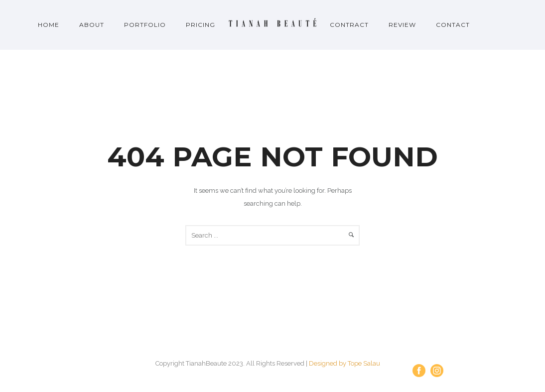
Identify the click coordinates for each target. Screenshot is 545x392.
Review (402, 25)
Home (49, 25)
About (92, 25)
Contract (349, 25)
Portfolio (145, 25)
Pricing (201, 25)
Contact (453, 25)
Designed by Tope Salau (344, 363)
